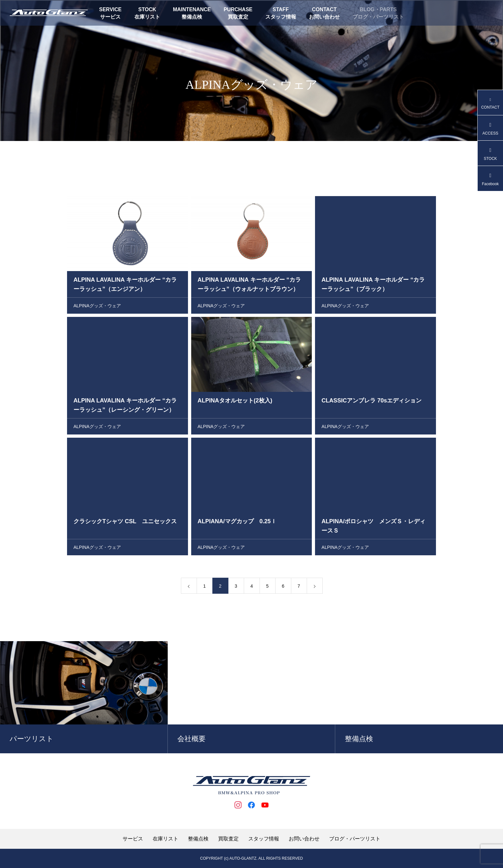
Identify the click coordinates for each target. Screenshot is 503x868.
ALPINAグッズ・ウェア (97, 307)
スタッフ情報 (281, 17)
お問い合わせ (324, 17)
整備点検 (192, 17)
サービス (110, 17)
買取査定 (238, 17)
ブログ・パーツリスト (378, 17)
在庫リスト (147, 17)
